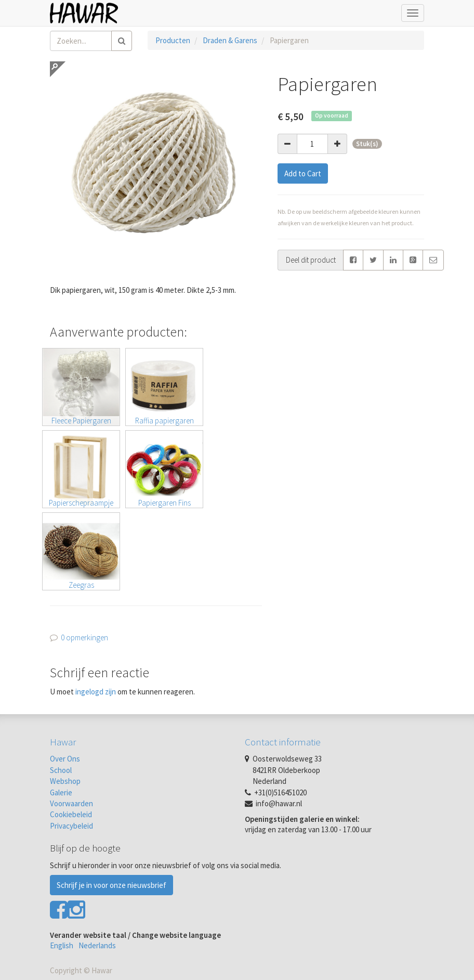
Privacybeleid (71, 826)
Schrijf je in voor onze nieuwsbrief (111, 885)
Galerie (61, 792)
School (61, 770)
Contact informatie (283, 742)
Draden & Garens (230, 40)
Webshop (65, 781)
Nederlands (97, 945)
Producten (173, 40)
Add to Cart (303, 173)
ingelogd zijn (96, 692)
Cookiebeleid (71, 814)
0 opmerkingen (84, 637)
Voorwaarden (71, 803)
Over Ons (65, 759)
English (62, 945)
